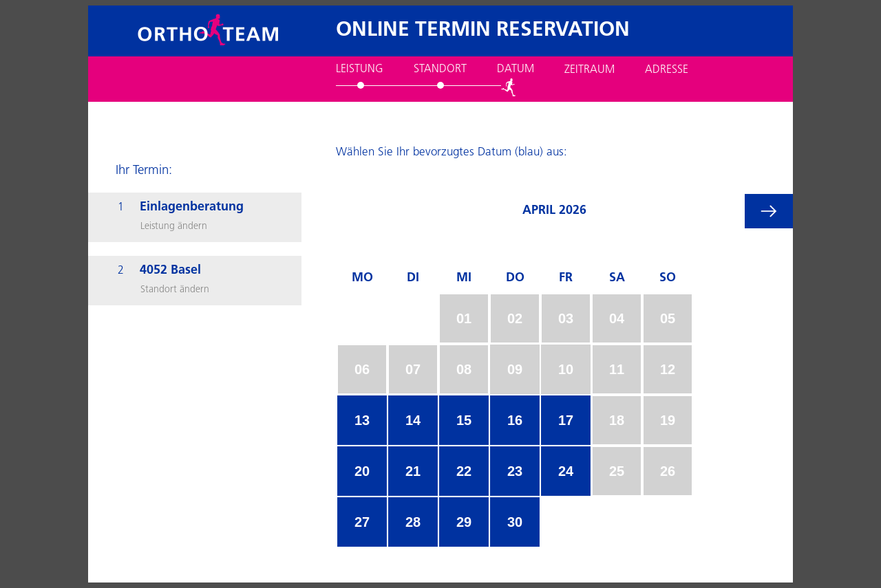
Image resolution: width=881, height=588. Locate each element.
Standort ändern (175, 290)
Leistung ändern (174, 227)
